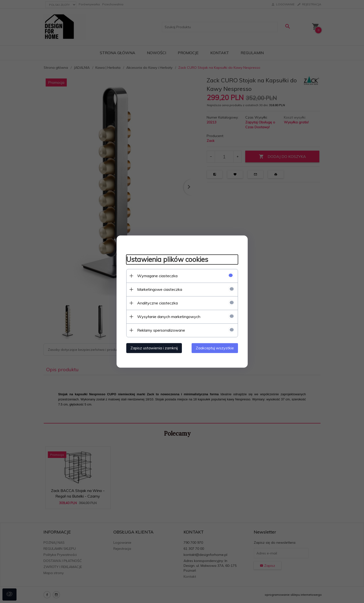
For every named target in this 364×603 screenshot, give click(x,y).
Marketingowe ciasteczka (160, 289)
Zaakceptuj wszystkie (215, 348)
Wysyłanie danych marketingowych (169, 317)
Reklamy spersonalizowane (161, 330)
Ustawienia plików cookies (167, 259)
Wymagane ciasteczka (157, 276)
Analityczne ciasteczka (157, 303)
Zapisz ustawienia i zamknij (154, 348)
